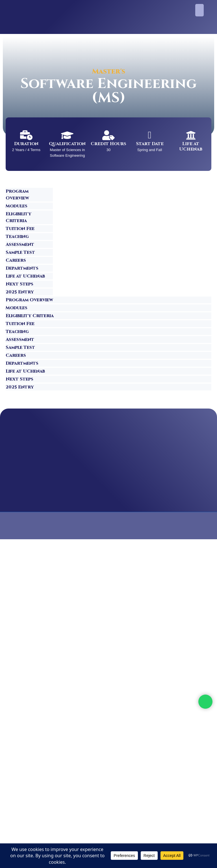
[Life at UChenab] (191, 135)
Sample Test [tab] (20, 252)
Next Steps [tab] (19, 284)
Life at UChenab (191, 146)
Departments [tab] (22, 268)
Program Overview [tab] (17, 195)
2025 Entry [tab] (20, 292)
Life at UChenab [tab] (25, 276)
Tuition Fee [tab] (20, 229)
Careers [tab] (16, 260)
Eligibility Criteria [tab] (19, 217)
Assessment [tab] (20, 244)
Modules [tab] (17, 206)
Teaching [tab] (17, 237)
